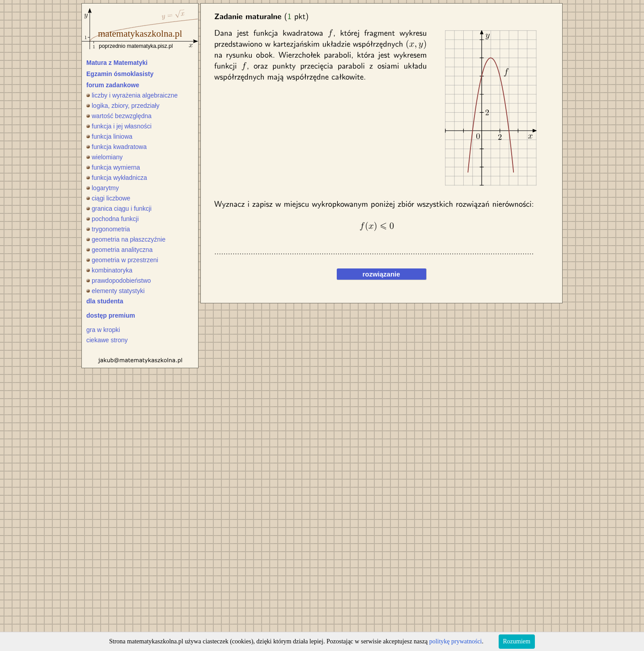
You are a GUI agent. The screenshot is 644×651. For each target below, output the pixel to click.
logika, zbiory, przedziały (123, 106)
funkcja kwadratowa (117, 147)
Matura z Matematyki (117, 63)
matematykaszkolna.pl (140, 34)
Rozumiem (517, 641)
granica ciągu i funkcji (119, 208)
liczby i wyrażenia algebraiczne (132, 95)
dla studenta (105, 301)
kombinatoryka (109, 270)
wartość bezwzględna (119, 116)
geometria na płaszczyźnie (126, 239)
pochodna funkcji (112, 219)
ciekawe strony (107, 340)
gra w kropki (103, 330)
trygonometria (108, 229)
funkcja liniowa (109, 136)
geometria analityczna (119, 250)
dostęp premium (111, 315)
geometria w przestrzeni (122, 260)
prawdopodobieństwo (119, 281)
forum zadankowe (113, 85)
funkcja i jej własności (119, 126)
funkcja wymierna (113, 167)
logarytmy (103, 188)
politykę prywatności (456, 641)
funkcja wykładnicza (117, 178)
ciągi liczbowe (108, 198)
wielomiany (104, 157)
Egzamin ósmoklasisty (120, 74)
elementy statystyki (115, 291)
